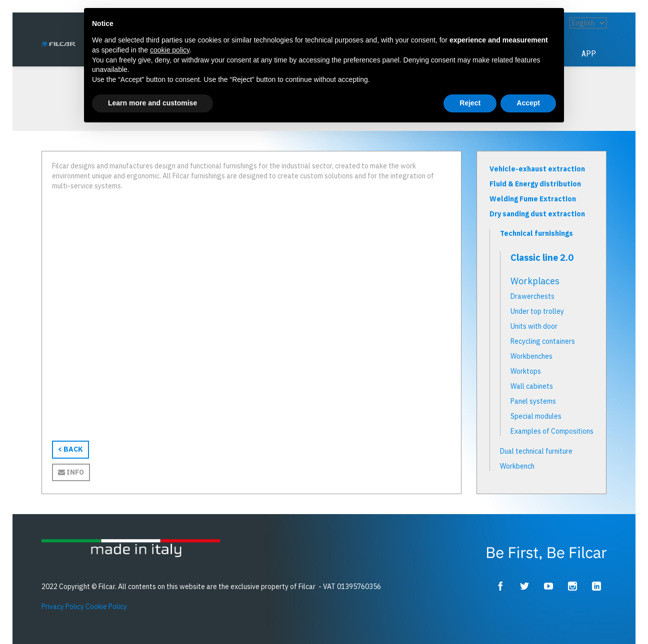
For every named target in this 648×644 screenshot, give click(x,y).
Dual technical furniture (536, 451)
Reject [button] (470, 103)
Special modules (536, 416)
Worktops (526, 371)
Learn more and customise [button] (152, 103)
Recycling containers (543, 341)
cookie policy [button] (170, 50)
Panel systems (533, 401)
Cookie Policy (106, 607)
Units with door (534, 326)
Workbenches (531, 356)
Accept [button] (528, 103)
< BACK (70, 449)
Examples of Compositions (552, 431)
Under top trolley (537, 311)
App (589, 54)
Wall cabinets (532, 386)
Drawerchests (532, 296)
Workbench (517, 466)
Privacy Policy (63, 607)
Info (71, 472)
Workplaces (535, 281)
